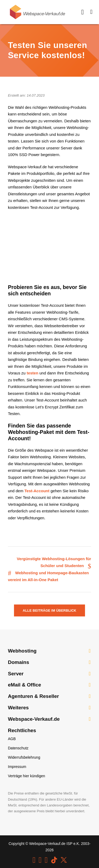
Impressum (17, 767)
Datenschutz (18, 748)
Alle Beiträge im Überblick (49, 610)
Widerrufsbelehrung (24, 757)
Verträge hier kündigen (27, 776)
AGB (12, 739)
